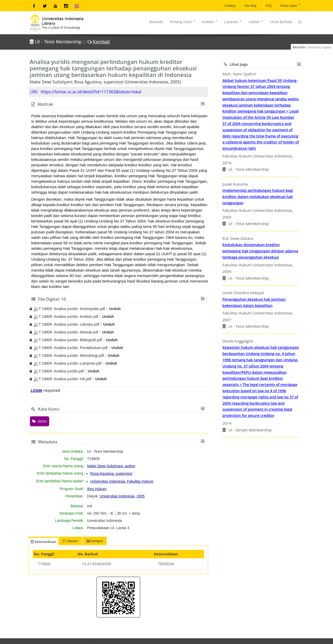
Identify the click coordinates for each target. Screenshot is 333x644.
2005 (141, 496)
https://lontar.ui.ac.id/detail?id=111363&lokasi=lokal (91, 92)
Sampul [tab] (95, 541)
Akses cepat (290, 5)
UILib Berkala (281, 22)
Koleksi (210, 22)
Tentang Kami (183, 22)
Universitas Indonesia (117, 496)
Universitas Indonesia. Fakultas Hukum (122, 481)
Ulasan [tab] (70, 541)
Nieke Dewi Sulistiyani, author (111, 466)
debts (40, 421)
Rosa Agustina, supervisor (111, 474)
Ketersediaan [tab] (43, 542)
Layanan (233, 22)
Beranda (156, 22)
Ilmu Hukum (97, 489)
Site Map (250, 6)
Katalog (230, 6)
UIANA (256, 22)
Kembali (101, 42)
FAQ (268, 6)
